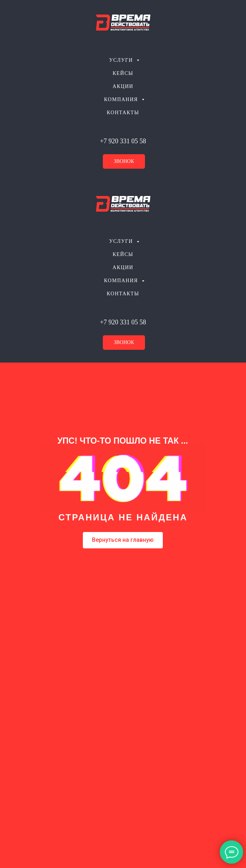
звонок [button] (124, 161)
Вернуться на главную (123, 540)
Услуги (122, 60)
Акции (123, 86)
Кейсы (123, 73)
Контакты (123, 113)
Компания (122, 99)
